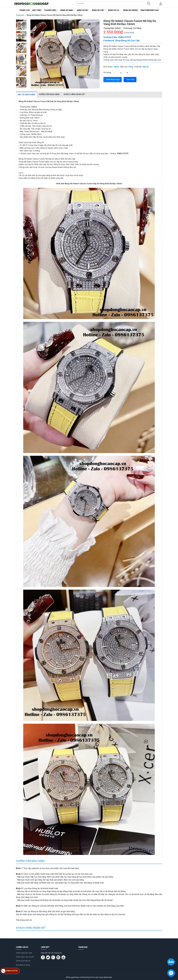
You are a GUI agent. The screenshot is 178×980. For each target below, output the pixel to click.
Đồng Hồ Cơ (114, 10)
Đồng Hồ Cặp (99, 10)
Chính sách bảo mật (24, 953)
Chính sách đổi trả (23, 961)
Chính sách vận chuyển (25, 957)
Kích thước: (108, 67)
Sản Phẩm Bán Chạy (150, 10)
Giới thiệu (37, 10)
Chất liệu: (138, 67)
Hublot (34, 107)
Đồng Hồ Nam (67, 10)
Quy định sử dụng (23, 965)
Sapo (110, 977)
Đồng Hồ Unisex (130, 10)
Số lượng (107, 72)
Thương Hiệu (51, 10)
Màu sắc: (124, 67)
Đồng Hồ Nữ (83, 10)
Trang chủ (24, 10)
